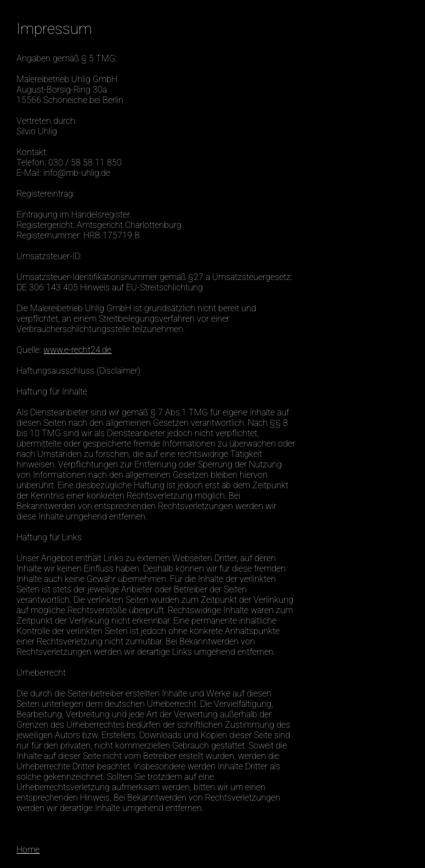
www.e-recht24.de (77, 350)
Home (28, 850)
